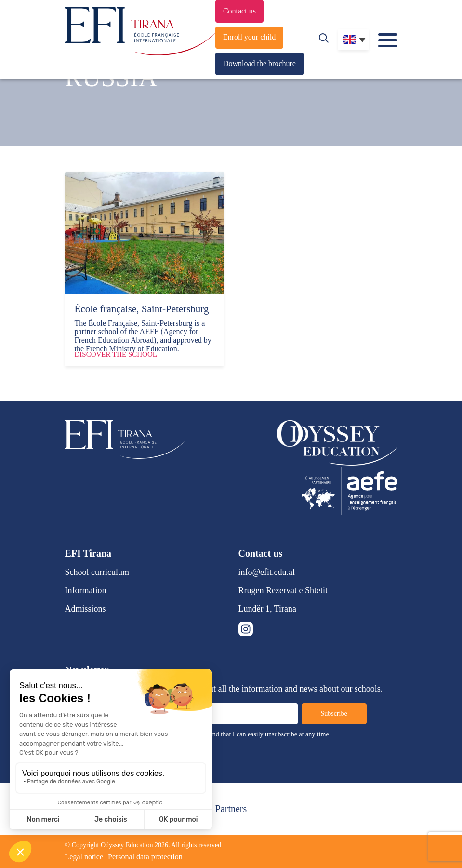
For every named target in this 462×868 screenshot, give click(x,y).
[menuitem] (353, 40)
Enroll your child (249, 37)
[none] (353, 40)
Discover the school (116, 354)
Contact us (239, 11)
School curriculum (97, 572)
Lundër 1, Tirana (268, 609)
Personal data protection (145, 857)
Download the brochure (259, 63)
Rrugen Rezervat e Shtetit (283, 590)
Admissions (86, 609)
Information (86, 590)
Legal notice (84, 857)
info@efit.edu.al (267, 572)
